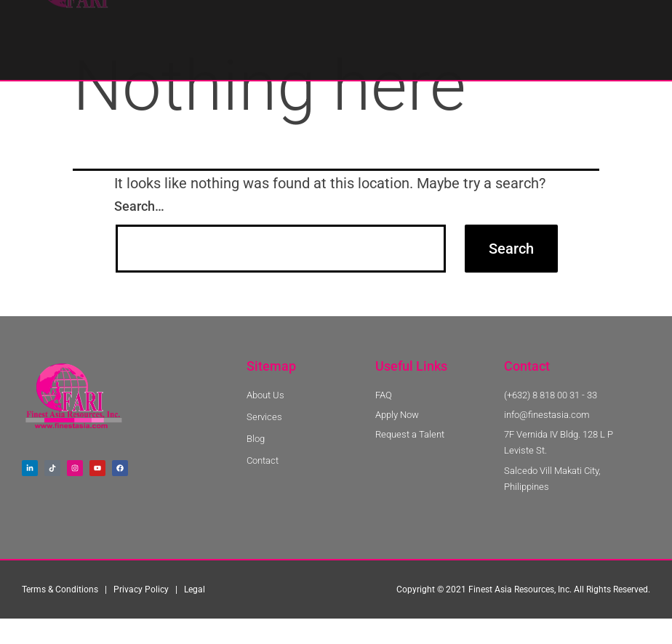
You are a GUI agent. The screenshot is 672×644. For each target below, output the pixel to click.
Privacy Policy (141, 616)
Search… (139, 233)
